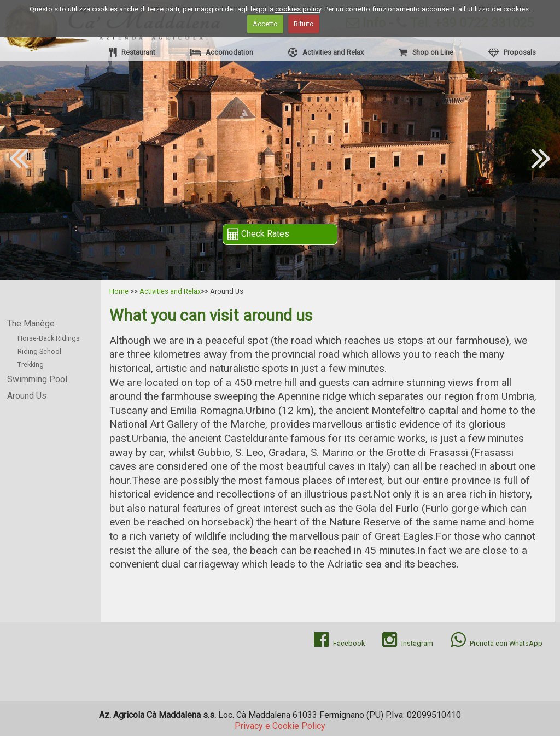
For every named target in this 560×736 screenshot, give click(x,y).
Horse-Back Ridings (49, 338)
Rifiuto (304, 24)
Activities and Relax (326, 52)
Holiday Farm (508, 78)
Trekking (31, 364)
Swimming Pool (37, 379)
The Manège (31, 323)
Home (119, 291)
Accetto (265, 24)
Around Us (27, 396)
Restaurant (132, 52)
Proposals (512, 52)
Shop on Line (426, 52)
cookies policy (298, 9)
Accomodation (222, 52)
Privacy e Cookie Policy (280, 726)
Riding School (39, 351)
